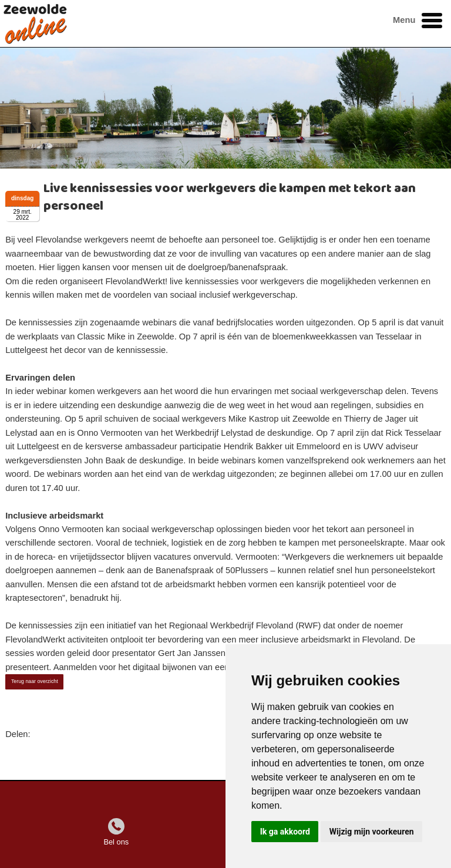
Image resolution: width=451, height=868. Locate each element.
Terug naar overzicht (35, 681)
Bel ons (116, 842)
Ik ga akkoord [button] (285, 832)
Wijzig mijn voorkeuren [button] (372, 832)
